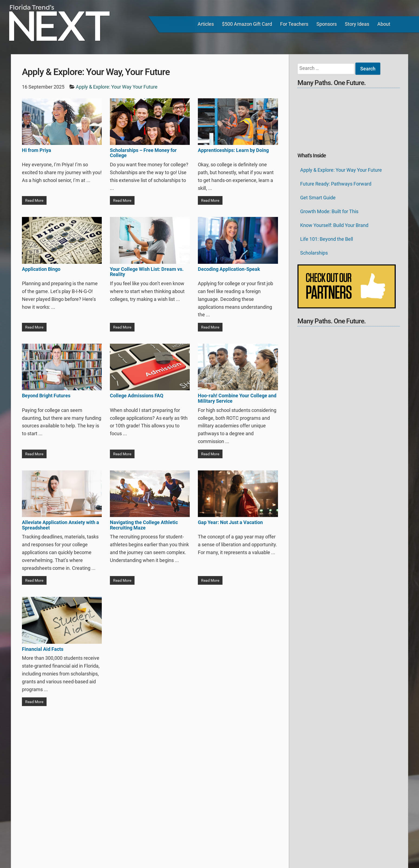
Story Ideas (357, 24)
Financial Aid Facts (43, 649)
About (384, 24)
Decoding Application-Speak (229, 269)
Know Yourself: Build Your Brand (334, 225)
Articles (206, 24)
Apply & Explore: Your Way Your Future (341, 170)
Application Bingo (41, 269)
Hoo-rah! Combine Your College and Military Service (237, 398)
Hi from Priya (37, 150)
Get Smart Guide (318, 198)
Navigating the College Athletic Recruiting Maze (144, 525)
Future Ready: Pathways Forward (336, 184)
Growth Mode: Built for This (329, 211)
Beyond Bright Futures (46, 396)
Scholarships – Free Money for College (143, 153)
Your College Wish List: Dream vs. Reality (147, 272)
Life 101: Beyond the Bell (327, 239)
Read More (34, 200)
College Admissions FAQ (137, 396)
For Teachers (294, 24)
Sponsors (327, 24)
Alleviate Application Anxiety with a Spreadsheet (60, 525)
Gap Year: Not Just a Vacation (230, 522)
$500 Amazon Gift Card (247, 24)
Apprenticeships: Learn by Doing (233, 150)
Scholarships (314, 253)
